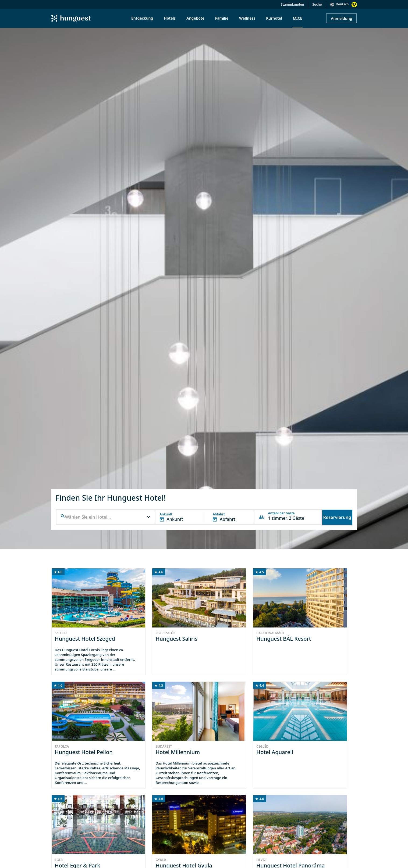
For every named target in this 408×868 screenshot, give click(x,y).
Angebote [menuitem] (195, 18)
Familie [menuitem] (222, 18)
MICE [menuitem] (298, 18)
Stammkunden (292, 4)
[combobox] (106, 517)
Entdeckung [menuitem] (142, 18)
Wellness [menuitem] (247, 18)
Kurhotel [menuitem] (274, 18)
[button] (106, 517)
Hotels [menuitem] (170, 18)
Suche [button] (317, 4)
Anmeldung (341, 18)
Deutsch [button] (342, 4)
